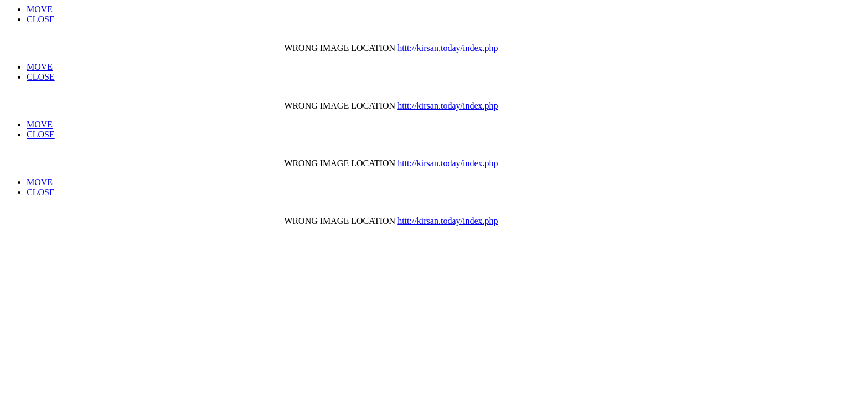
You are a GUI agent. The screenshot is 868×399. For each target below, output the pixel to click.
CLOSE (41, 19)
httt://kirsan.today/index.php (448, 48)
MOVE (40, 9)
